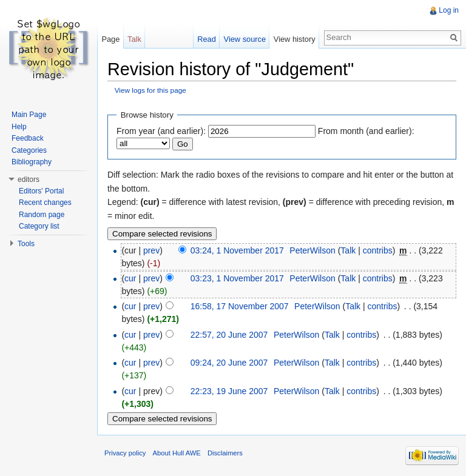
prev (151, 250)
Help (19, 127)
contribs (378, 250)
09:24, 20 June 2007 (229, 363)
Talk (348, 250)
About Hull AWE (177, 453)
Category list (39, 226)
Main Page (29, 115)
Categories (29, 150)
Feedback (28, 138)
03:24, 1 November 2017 (237, 250)
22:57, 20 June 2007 (229, 335)
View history (295, 39)
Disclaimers (225, 453)
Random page (42, 215)
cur (130, 278)
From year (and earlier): (161, 131)
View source (245, 39)
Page (110, 39)
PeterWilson (312, 250)
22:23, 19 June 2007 (229, 391)
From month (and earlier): (366, 131)
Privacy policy (125, 453)
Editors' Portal (41, 191)
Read (207, 39)
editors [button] (29, 179)
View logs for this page (150, 90)
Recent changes (45, 203)
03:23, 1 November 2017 (237, 278)
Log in (449, 10)
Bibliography (32, 162)
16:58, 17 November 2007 (240, 306)
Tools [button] (26, 244)
